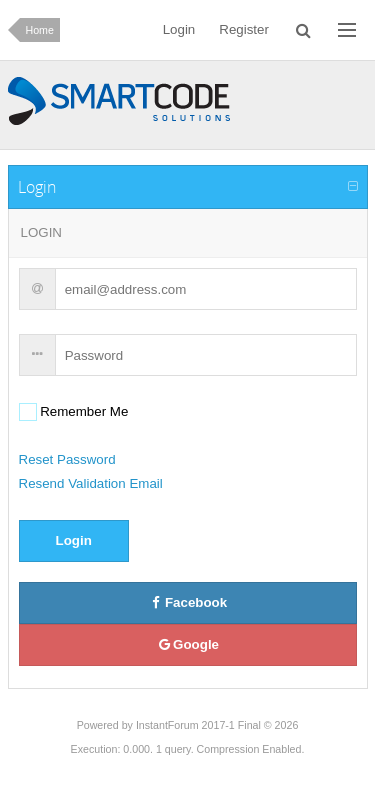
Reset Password (67, 459)
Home (40, 30)
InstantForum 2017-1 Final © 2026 (217, 725)
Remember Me (83, 411)
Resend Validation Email (91, 483)
